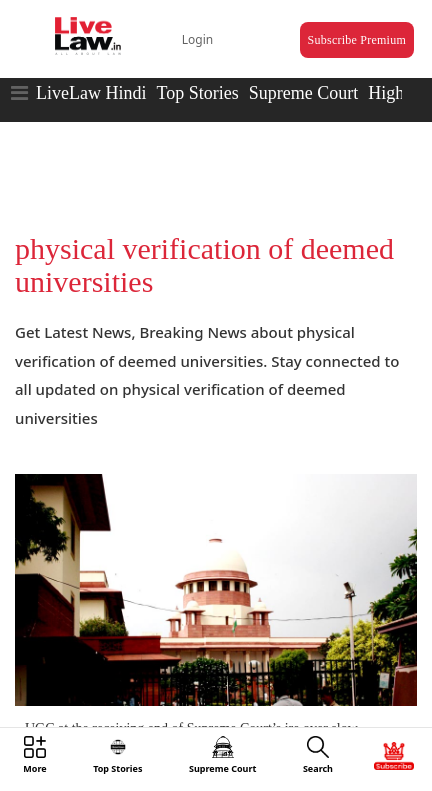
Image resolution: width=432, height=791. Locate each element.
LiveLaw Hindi (91, 93)
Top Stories (197, 93)
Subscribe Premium (357, 40)
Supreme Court (304, 93)
